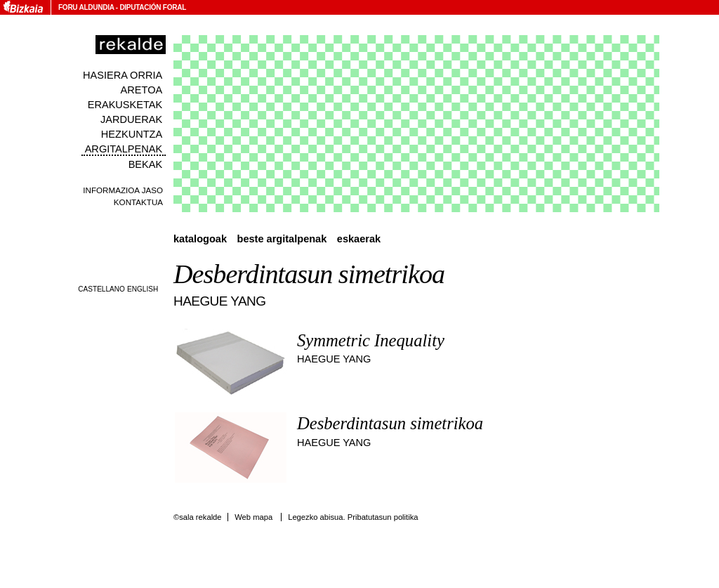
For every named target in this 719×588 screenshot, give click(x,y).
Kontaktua (138, 202)
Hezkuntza (132, 134)
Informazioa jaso (123, 190)
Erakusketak (125, 105)
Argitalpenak (124, 149)
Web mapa (253, 517)
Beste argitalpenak (282, 239)
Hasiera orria (123, 75)
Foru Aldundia (86, 7)
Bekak (146, 164)
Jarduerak (131, 119)
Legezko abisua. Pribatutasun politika (353, 517)
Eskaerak (359, 239)
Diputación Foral (153, 7)
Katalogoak (200, 239)
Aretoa (142, 90)
